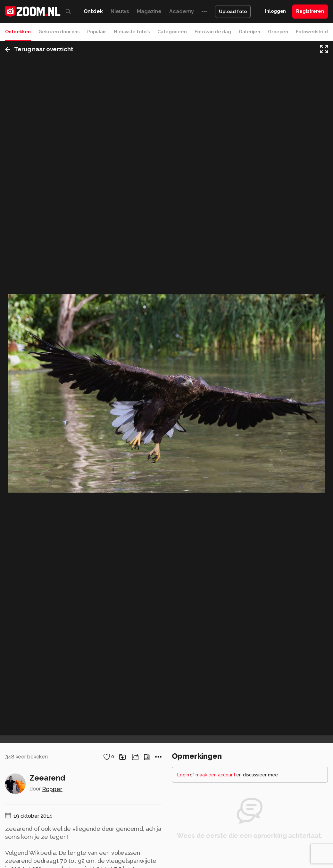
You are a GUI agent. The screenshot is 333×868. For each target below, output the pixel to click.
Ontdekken (18, 32)
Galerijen (250, 32)
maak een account (216, 775)
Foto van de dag (213, 32)
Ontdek (93, 11)
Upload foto (233, 12)
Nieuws (120, 11)
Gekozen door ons (59, 32)
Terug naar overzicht (39, 49)
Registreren (310, 11)
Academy (182, 11)
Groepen (278, 32)
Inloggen (275, 11)
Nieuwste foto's (132, 32)
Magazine (149, 11)
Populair (97, 32)
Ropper (52, 789)
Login (183, 775)
